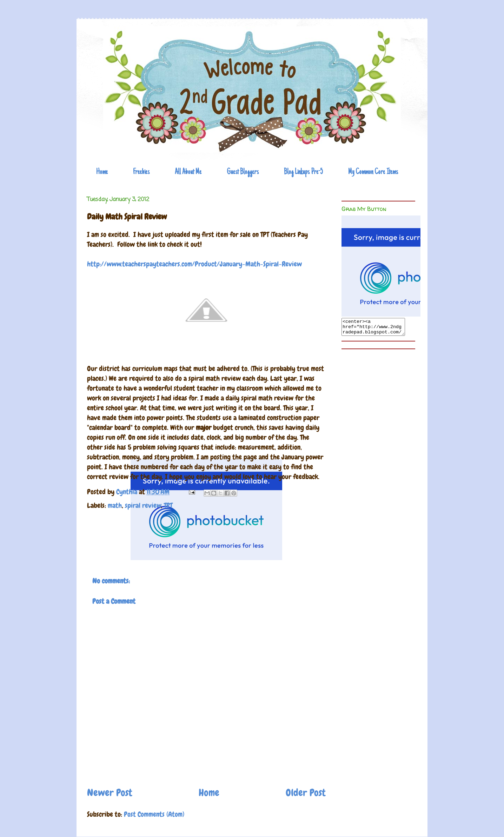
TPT (168, 505)
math (115, 505)
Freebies (141, 172)
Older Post (306, 793)
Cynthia (128, 492)
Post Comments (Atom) (154, 814)
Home (102, 172)
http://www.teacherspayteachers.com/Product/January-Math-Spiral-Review (194, 264)
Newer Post (110, 793)
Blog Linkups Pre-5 (303, 172)
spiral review (143, 505)
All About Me (188, 172)
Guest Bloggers (243, 172)
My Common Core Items (373, 172)
